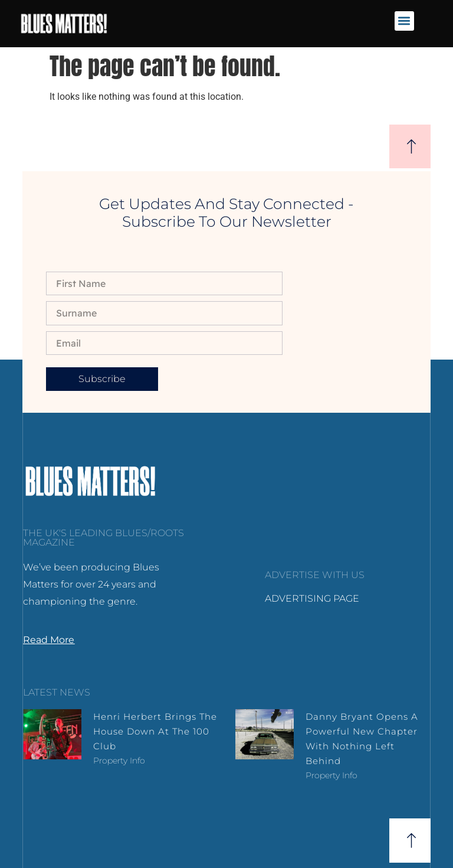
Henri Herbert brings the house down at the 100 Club (155, 731)
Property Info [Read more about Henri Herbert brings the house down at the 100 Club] (119, 761)
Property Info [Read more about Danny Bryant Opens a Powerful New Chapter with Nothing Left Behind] (331, 775)
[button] (404, 21)
